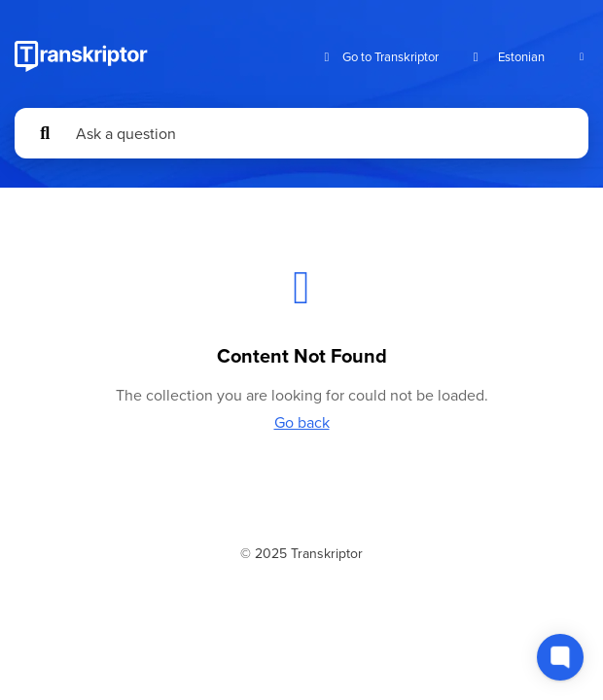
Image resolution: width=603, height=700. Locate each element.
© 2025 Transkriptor (301, 553)
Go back (302, 422)
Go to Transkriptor (379, 57)
